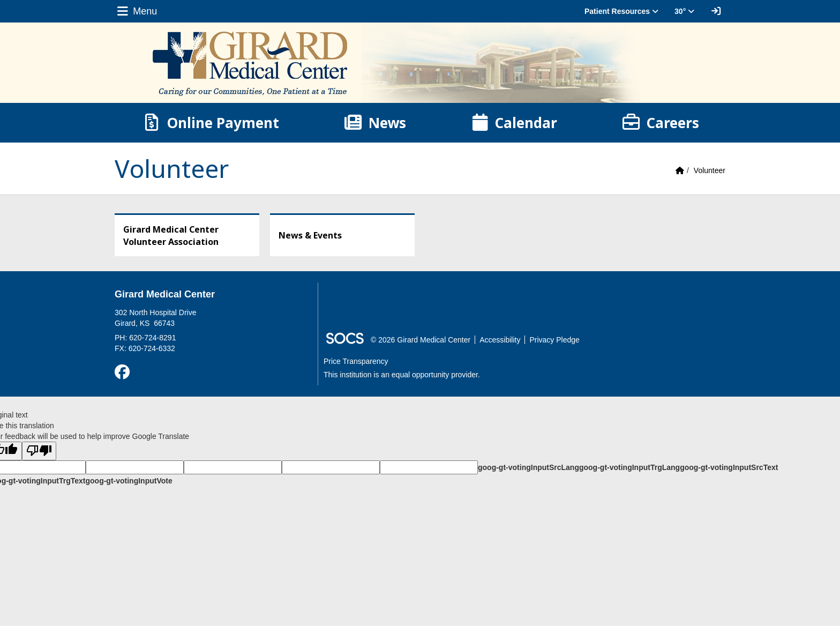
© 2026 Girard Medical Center (421, 340)
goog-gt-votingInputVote (129, 481)
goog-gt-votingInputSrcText (729, 467)
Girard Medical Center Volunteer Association (171, 236)
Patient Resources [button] (621, 11)
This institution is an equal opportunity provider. (402, 375)
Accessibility (500, 340)
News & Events (310, 235)
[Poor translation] (39, 451)
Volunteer (710, 170)
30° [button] (684, 11)
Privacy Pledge (554, 340)
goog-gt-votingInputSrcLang (528, 467)
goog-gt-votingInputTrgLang (629, 467)
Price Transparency (356, 361)
